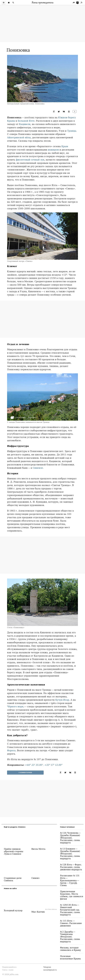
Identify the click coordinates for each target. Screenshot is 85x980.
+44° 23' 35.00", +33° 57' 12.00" (44, 765)
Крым (65, 146)
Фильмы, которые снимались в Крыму (71, 949)
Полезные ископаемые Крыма (70, 957)
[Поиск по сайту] (13, 3)
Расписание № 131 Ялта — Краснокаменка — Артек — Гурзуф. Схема (70, 881)
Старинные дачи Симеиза (13, 879)
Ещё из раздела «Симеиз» (15, 827)
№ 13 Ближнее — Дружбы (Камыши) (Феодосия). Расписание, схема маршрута (70, 854)
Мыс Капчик (38, 912)
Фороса (11, 750)
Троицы (72, 131)
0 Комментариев (25, 773)
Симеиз (35, 878)
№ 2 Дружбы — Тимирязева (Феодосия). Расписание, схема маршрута (70, 937)
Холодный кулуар (13, 910)
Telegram (47, 967)
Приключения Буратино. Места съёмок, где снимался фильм (72, 895)
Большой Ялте (26, 121)
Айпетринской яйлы (19, 138)
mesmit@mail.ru (50, 970)
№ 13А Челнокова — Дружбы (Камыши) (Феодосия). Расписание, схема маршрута (71, 838)
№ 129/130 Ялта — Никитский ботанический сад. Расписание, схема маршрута (70, 910)
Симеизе (38, 468)
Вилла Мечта (38, 849)
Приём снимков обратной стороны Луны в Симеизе (14, 851)
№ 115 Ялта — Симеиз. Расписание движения (71, 923)
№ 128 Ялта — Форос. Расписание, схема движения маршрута (71, 867)
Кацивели (25, 124)
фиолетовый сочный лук (30, 160)
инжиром (53, 150)
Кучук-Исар (62, 700)
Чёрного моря (15, 707)
